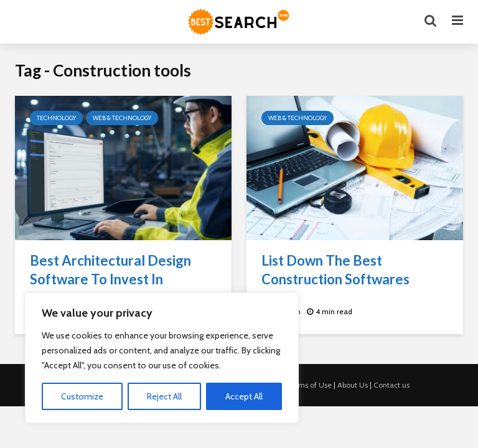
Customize (82, 396)
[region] (162, 358)
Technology (56, 118)
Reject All (164, 396)
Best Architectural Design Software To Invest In (110, 270)
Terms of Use (309, 385)
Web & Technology (122, 118)
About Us (353, 385)
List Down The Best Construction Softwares (335, 270)
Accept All (244, 396)
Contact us (391, 385)
